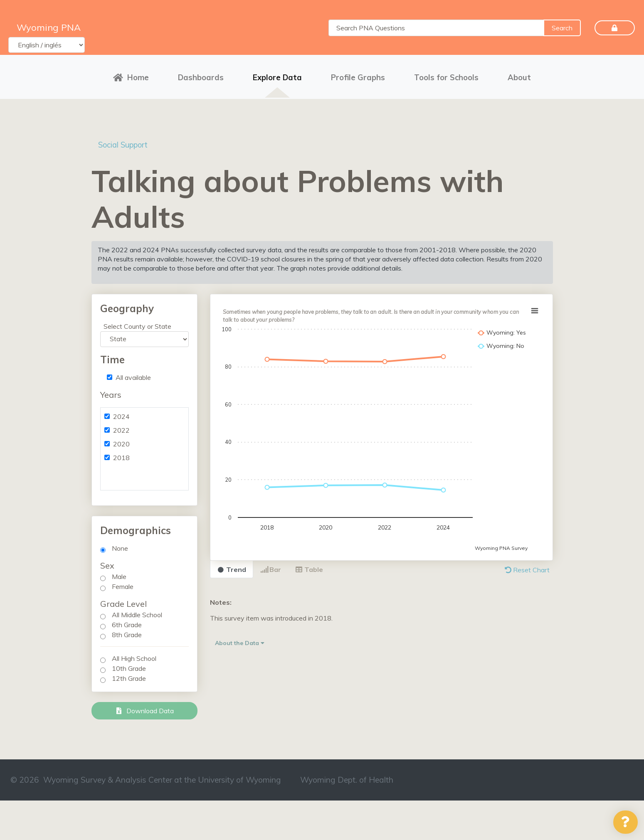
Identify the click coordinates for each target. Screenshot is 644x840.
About (519, 76)
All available (133, 374)
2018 (121, 455)
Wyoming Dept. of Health (347, 777)
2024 (121, 414)
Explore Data (277, 76)
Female (123, 584)
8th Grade (127, 632)
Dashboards (201, 76)
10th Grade (129, 665)
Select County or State (137, 323)
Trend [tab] (232, 567)
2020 (121, 441)
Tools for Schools (446, 76)
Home (131, 76)
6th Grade (127, 622)
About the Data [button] (240, 640)
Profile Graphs (358, 76)
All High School (134, 655)
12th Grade (129, 675)
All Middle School (137, 612)
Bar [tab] (271, 567)
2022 (121, 427)
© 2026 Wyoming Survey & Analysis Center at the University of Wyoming (146, 777)
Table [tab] (309, 567)
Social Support (127, 142)
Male (119, 574)
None (120, 545)
